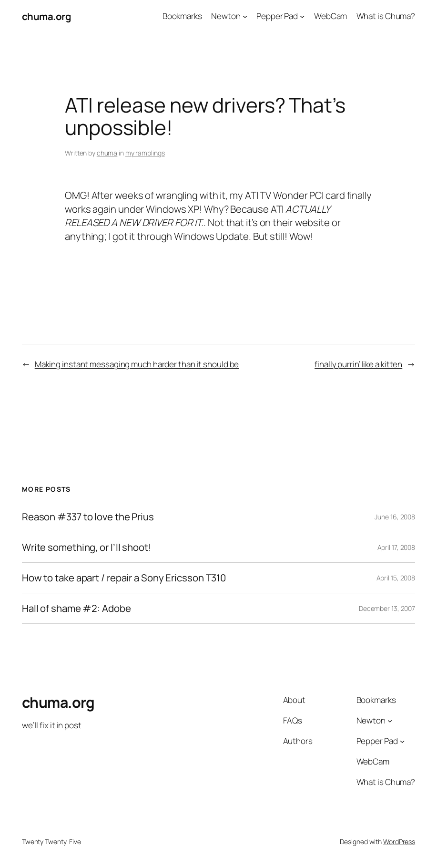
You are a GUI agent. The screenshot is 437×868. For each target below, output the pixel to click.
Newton (226, 16)
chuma (107, 153)
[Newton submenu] (245, 16)
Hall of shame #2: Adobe (76, 608)
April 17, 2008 (396, 547)
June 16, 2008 (395, 517)
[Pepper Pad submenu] (302, 16)
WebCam (330, 16)
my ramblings (145, 153)
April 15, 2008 (396, 578)
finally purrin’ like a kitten (358, 364)
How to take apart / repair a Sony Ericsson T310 (124, 578)
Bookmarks (182, 16)
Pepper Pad (277, 16)
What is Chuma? (386, 16)
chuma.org (47, 16)
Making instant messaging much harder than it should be (137, 364)
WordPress (399, 842)
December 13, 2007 (387, 608)
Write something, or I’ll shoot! (86, 547)
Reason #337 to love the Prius (88, 517)
